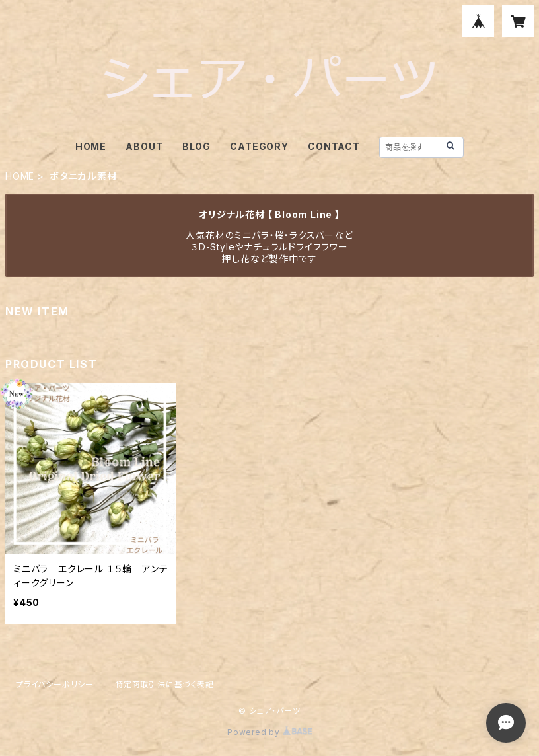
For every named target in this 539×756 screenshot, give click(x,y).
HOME (91, 146)
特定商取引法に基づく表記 (164, 684)
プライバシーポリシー (55, 684)
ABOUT (144, 146)
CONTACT (334, 146)
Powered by (269, 732)
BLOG (197, 146)
